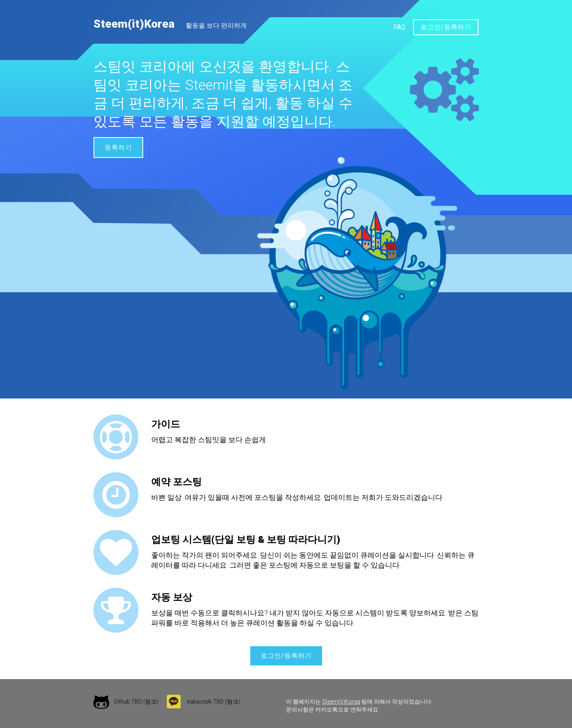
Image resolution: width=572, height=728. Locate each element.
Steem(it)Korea (134, 24)
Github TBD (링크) (136, 702)
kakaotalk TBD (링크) (214, 702)
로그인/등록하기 (446, 27)
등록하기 (118, 147)
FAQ (399, 27)
